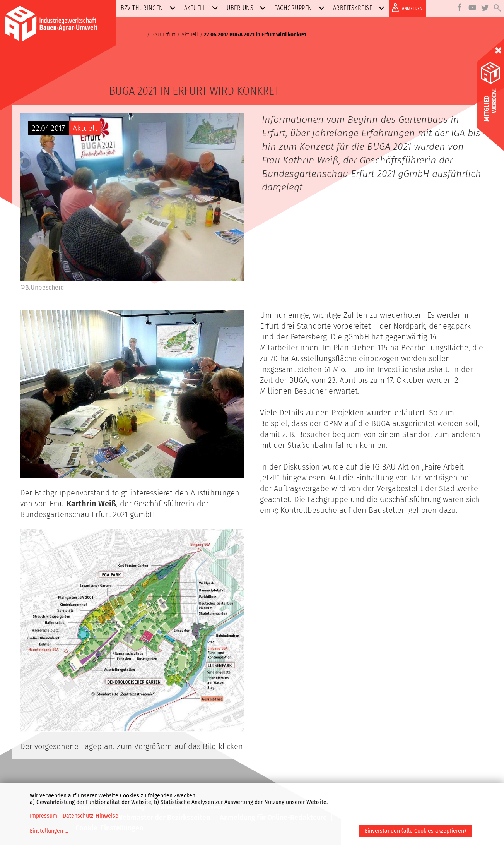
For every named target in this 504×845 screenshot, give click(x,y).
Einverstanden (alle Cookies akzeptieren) (415, 831)
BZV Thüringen (150, 8)
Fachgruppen (301, 8)
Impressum (44, 816)
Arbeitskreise (360, 8)
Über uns (248, 8)
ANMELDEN (406, 8)
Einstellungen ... (49, 831)
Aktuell (203, 8)
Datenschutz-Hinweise (91, 816)
